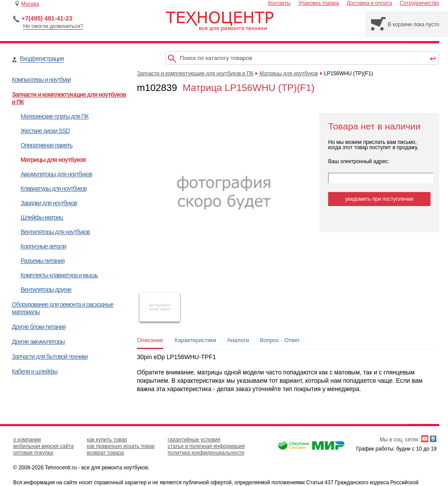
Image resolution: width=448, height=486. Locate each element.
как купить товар (107, 440)
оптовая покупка (33, 453)
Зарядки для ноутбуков (49, 203)
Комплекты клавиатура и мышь (59, 275)
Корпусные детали (43, 246)
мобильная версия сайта (43, 446)
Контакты (279, 3)
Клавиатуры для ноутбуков (54, 189)
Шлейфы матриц (42, 217)
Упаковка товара (319, 3)
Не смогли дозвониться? (53, 26)
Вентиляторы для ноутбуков (55, 232)
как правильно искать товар (121, 446)
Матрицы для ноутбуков (53, 160)
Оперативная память (46, 145)
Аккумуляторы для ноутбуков (56, 174)
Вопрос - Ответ (280, 340)
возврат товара (105, 453)
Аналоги (238, 340)
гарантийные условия (194, 440)
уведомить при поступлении (380, 199)
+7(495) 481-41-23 (47, 18)
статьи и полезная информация (206, 446)
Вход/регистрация (42, 59)
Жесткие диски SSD (45, 131)
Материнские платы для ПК (54, 116)
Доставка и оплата (369, 3)
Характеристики (195, 340)
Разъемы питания (42, 261)
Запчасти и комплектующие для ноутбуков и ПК (195, 73)
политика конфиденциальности (206, 453)
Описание (150, 340)
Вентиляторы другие (46, 290)
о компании (27, 440)
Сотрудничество (420, 3)
